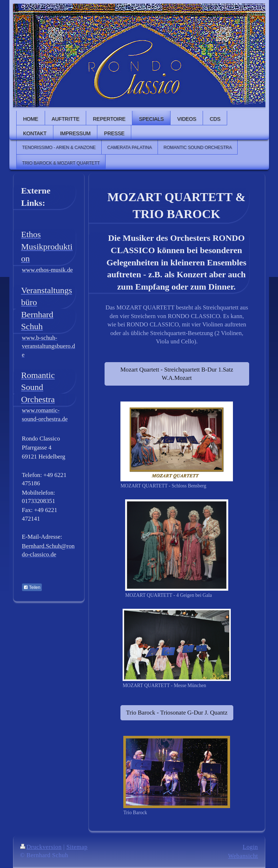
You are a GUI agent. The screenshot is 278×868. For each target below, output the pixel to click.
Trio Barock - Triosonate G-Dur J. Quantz (177, 713)
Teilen (32, 587)
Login (250, 847)
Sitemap (77, 847)
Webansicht (243, 856)
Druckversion (41, 847)
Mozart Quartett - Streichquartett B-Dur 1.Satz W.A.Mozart (177, 374)
